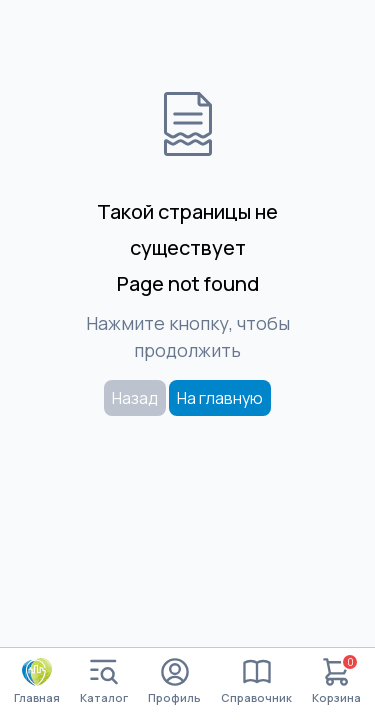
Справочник (256, 681)
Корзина (336, 681)
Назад (135, 398)
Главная (37, 681)
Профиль (174, 681)
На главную (220, 398)
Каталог (104, 681)
